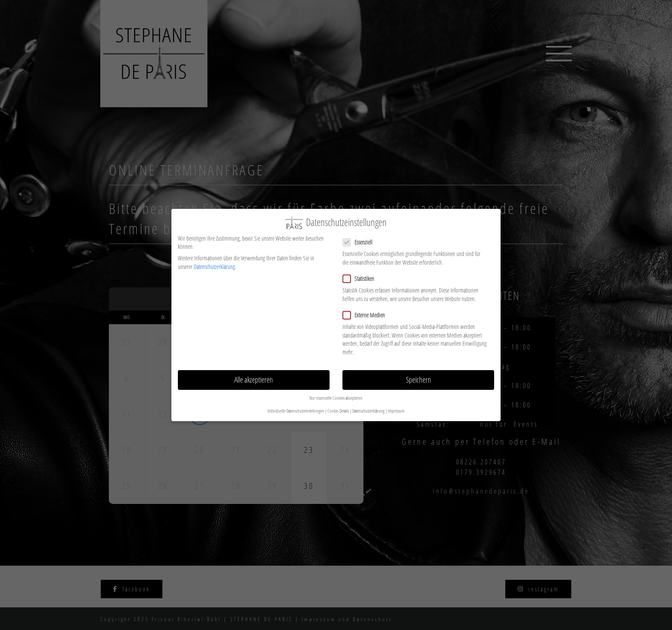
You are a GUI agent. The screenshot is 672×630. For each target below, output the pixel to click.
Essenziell (361, 237)
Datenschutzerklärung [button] (368, 406)
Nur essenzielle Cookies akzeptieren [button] (336, 393)
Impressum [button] (396, 406)
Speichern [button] (418, 374)
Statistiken (362, 273)
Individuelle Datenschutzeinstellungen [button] (296, 406)
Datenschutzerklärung (214, 261)
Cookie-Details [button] (338, 406)
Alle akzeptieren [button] (254, 374)
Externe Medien (367, 310)
